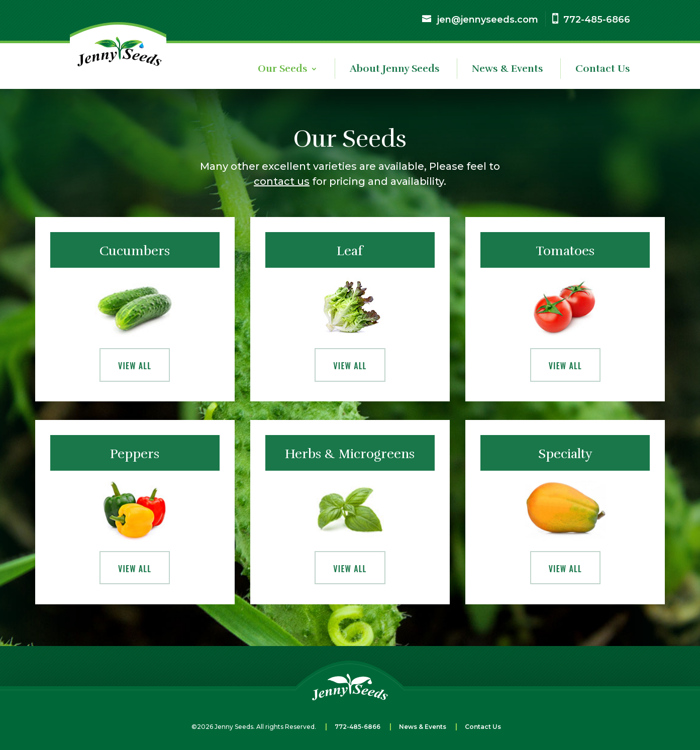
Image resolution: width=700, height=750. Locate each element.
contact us (282, 181)
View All (135, 366)
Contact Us (603, 70)
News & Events (508, 70)
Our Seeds (283, 70)
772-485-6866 (358, 727)
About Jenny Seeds (395, 70)
